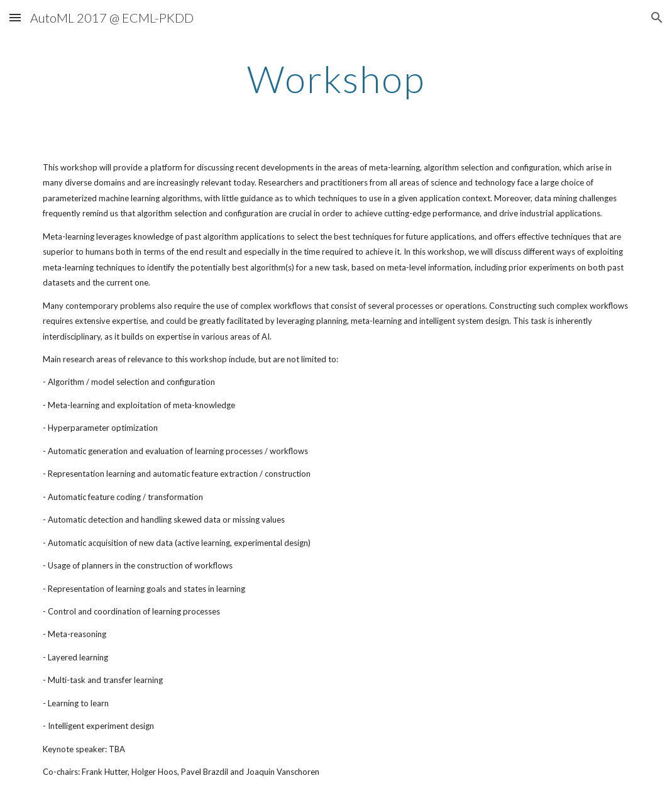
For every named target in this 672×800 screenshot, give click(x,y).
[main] (336, 79)
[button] (15, 17)
